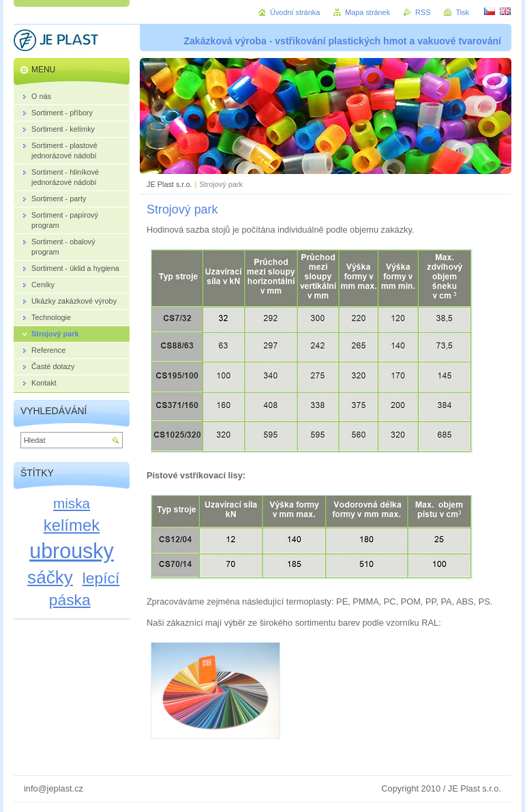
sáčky (50, 577)
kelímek (72, 525)
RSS (423, 12)
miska (72, 503)
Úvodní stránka (295, 12)
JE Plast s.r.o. (169, 184)
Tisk (462, 12)
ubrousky (72, 551)
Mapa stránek (367, 12)
